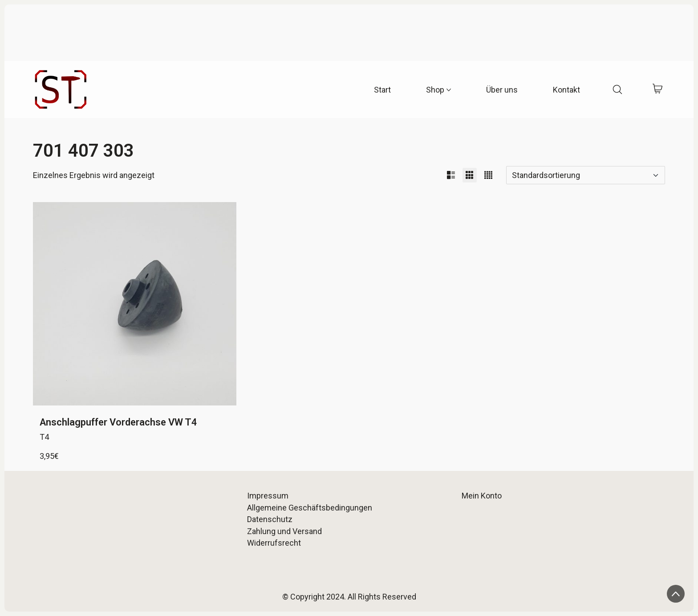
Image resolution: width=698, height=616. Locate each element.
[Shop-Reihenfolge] (586, 175)
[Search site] (617, 89)
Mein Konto (482, 496)
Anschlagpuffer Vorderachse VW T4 (118, 422)
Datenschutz (270, 519)
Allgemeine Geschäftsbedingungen (310, 508)
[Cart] (657, 90)
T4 (44, 437)
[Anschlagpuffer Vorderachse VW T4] (135, 304)
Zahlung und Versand (284, 531)
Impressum (268, 496)
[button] (451, 175)
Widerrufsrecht (274, 543)
